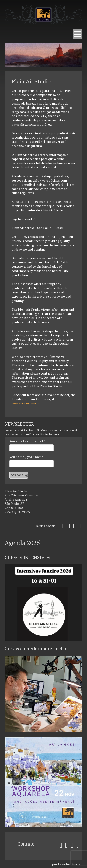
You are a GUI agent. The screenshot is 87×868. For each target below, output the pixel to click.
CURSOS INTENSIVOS (27, 557)
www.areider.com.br (26, 403)
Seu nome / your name (26, 457)
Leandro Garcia (69, 864)
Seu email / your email (27, 441)
